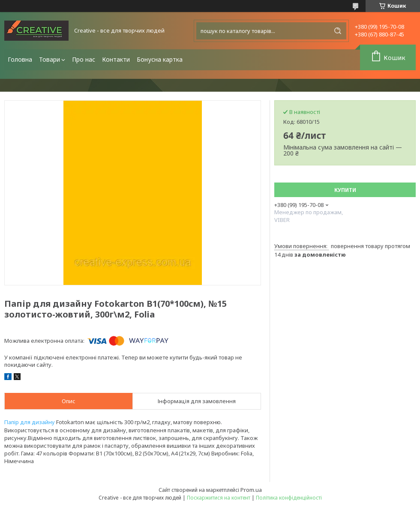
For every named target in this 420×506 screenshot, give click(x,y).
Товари (49, 59)
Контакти (116, 59)
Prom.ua (251, 490)
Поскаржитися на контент (219, 498)
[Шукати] (338, 31)
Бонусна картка (160, 59)
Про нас (84, 59)
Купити (345, 190)
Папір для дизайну (30, 422)
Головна (20, 59)
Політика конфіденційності (289, 498)
